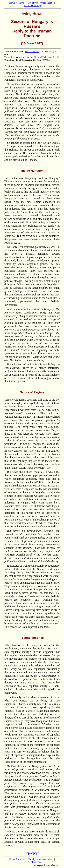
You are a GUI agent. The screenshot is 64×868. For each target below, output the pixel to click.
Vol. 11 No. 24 (32, 51)
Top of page (32, 853)
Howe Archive (16, 3)
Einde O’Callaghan (43, 57)
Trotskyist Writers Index (40, 3)
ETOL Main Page (33, 5)
